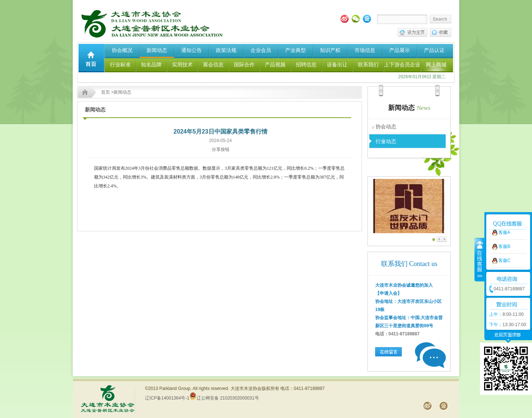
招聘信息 (306, 65)
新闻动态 (157, 50)
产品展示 (400, 50)
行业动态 (386, 141)
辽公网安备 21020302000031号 (224, 398)
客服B (504, 234)
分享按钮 (221, 149)
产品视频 (275, 65)
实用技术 (182, 65)
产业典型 (296, 50)
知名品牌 (151, 65)
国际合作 (244, 65)
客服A (504, 220)
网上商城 (436, 65)
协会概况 (122, 50)
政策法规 (226, 50)
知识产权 (330, 50)
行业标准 (120, 65)
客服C (505, 248)
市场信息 (365, 50)
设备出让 (337, 65)
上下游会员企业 (402, 65)
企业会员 (261, 50)
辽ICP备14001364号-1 (167, 398)
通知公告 (191, 50)
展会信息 (213, 65)
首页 (106, 92)
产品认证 (434, 50)
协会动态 (386, 127)
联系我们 (368, 65)
